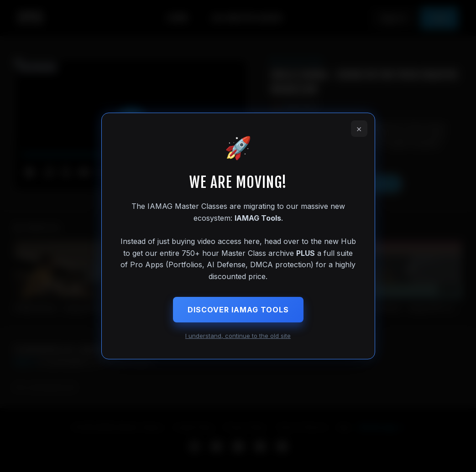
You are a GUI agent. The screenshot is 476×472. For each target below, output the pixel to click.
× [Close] (359, 129)
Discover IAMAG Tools (238, 310)
